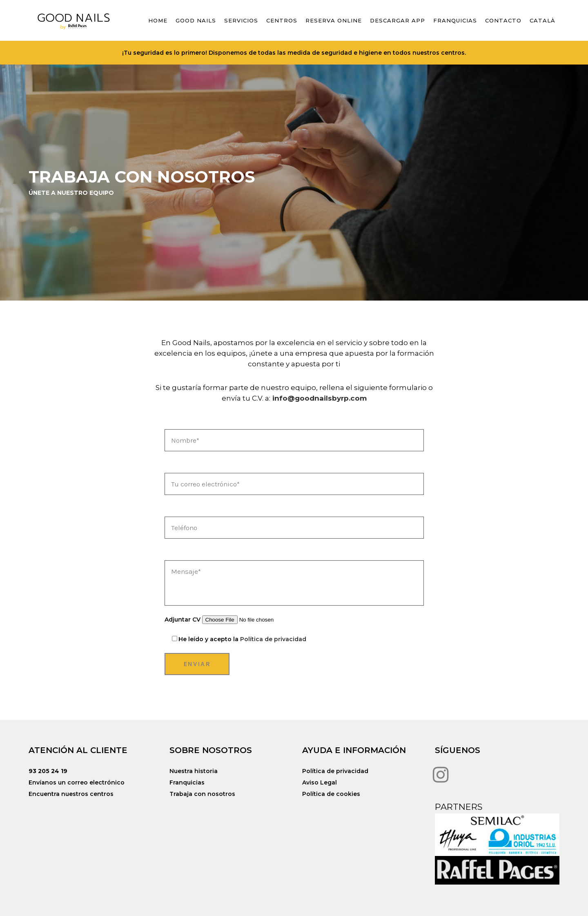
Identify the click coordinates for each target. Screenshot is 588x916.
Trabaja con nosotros (202, 794)
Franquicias (187, 782)
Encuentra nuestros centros (71, 794)
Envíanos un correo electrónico (77, 782)
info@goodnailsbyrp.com (320, 398)
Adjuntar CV (235, 620)
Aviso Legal (320, 782)
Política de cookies (331, 794)
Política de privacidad (273, 639)
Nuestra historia (194, 771)
